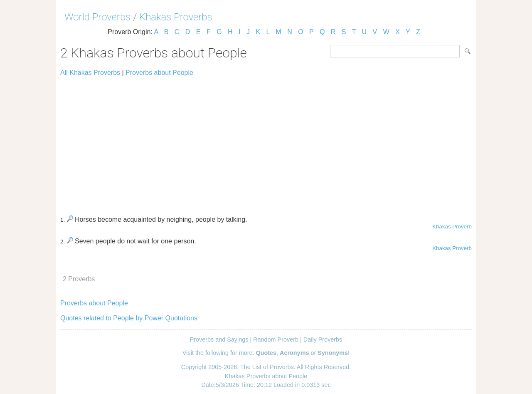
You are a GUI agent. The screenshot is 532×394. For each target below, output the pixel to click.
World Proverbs (97, 17)
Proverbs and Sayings (219, 339)
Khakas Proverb (452, 227)
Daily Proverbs (323, 339)
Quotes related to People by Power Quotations (129, 318)
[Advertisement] (266, 142)
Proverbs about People (159, 73)
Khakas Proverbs (176, 17)
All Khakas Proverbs (90, 73)
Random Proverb (276, 339)
